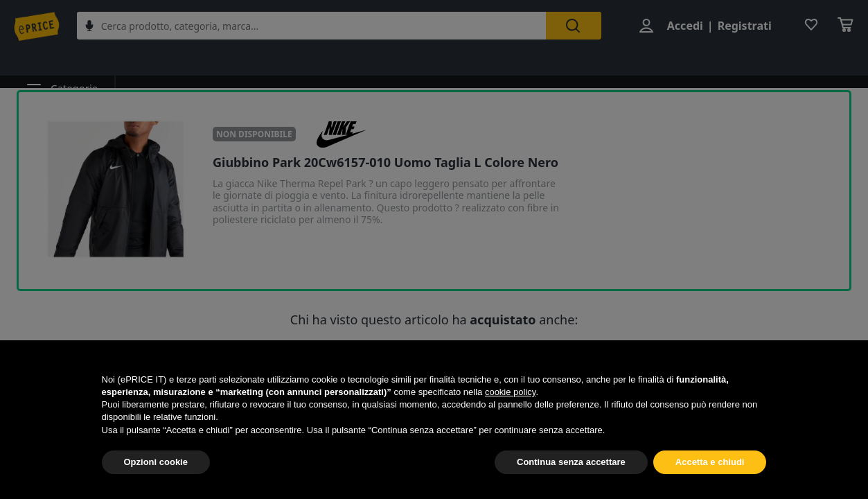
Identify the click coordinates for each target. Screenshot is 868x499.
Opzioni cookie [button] (156, 462)
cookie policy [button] (510, 392)
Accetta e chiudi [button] (710, 462)
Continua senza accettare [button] (571, 462)
